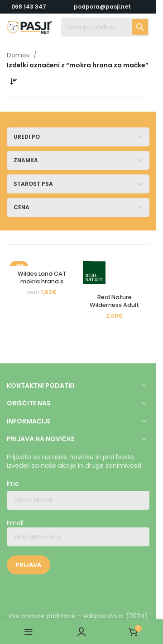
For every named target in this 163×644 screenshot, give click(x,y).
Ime (13, 484)
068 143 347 (29, 7)
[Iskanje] (105, 27)
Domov (18, 55)
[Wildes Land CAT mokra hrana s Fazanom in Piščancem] (42, 262)
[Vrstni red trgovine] (14, 82)
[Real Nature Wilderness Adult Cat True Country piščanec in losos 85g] (115, 274)
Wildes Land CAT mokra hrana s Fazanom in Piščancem (42, 286)
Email (78, 533)
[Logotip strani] (29, 27)
